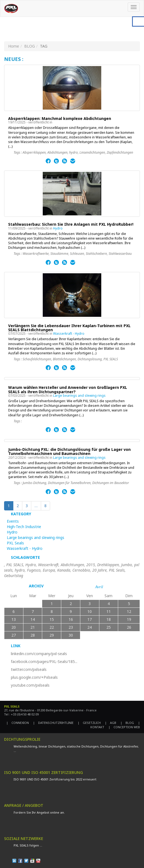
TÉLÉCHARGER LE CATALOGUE (29, 762)
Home (14, 46)
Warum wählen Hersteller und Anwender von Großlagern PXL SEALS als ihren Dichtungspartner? (68, 389)
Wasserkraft (48, 565)
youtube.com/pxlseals (30, 685)
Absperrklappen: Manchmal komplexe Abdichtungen (60, 118)
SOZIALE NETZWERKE (24, 838)
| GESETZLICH (89, 723)
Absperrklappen (34, 152)
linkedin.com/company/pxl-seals (39, 654)
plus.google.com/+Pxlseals (34, 677)
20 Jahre (99, 570)
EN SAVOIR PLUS (26, 162)
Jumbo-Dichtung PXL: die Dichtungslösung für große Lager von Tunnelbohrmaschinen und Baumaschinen (69, 451)
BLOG (30, 46)
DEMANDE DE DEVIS (24, 828)
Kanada (64, 570)
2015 (91, 565)
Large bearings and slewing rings (79, 396)
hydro (73, 152)
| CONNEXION (18, 723)
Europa (49, 570)
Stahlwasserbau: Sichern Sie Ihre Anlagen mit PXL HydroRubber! (71, 224)
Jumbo (127, 565)
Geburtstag (14, 576)
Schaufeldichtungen (37, 359)
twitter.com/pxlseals (29, 669)
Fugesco (34, 570)
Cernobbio (81, 570)
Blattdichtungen (64, 359)
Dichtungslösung (90, 359)
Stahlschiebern (96, 254)
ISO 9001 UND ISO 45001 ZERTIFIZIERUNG (44, 772)
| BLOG (127, 723)
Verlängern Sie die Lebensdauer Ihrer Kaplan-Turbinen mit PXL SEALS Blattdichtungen (69, 328)
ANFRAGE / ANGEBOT (24, 805)
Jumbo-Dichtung (34, 483)
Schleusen (77, 254)
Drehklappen (108, 565)
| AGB (111, 723)
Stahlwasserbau (120, 254)
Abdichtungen (57, 152)
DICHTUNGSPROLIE (22, 739)
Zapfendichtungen (120, 152)
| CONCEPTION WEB (124, 727)
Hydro (58, 228)
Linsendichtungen (92, 152)
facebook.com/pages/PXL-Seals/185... (44, 661)
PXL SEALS (111, 359)
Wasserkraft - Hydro (69, 334)
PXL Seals (15, 543)
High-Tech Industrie (24, 527)
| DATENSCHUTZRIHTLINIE (53, 723)
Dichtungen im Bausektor (111, 483)
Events (13, 521)
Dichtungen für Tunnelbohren (69, 483)
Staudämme (59, 254)
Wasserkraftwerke (36, 254)
